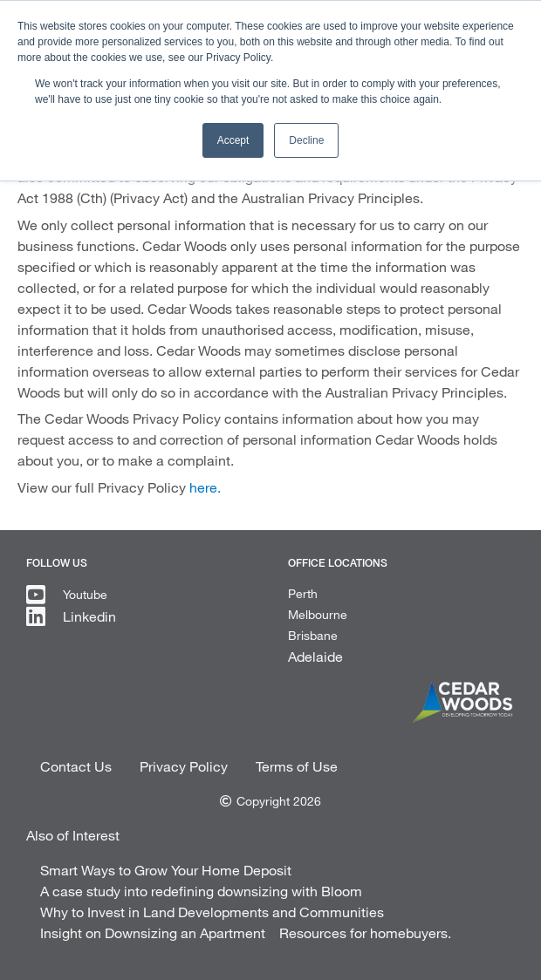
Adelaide (315, 656)
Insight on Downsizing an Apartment (153, 932)
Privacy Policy (184, 766)
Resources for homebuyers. (365, 932)
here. (205, 487)
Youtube (85, 594)
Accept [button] (233, 140)
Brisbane (313, 635)
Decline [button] (306, 140)
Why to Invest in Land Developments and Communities (212, 912)
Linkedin (89, 616)
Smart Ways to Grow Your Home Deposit (166, 870)
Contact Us (76, 766)
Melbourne (318, 614)
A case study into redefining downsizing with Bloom (201, 891)
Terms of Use (297, 766)
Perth (303, 593)
